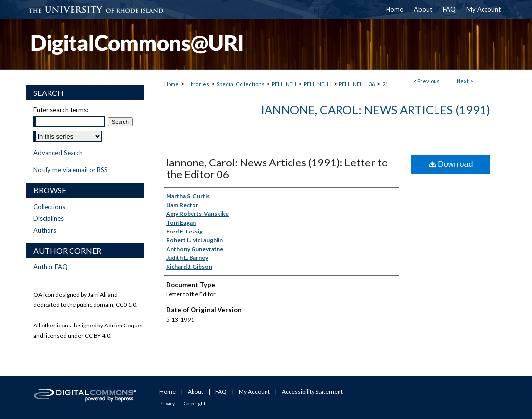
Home (171, 84)
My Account (254, 391)
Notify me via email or (71, 170)
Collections (49, 207)
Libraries (198, 84)
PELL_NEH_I (318, 84)
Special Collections (241, 84)
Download (451, 164)
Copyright (195, 403)
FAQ (221, 391)
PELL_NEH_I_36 (357, 84)
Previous (429, 81)
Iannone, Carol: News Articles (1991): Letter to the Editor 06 (277, 168)
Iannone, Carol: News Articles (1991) (375, 109)
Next (463, 81)
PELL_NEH (284, 84)
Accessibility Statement (312, 391)
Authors (45, 230)
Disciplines (48, 218)
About (195, 391)
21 (385, 84)
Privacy (167, 403)
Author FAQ (50, 267)
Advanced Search (58, 153)
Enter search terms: (61, 110)
